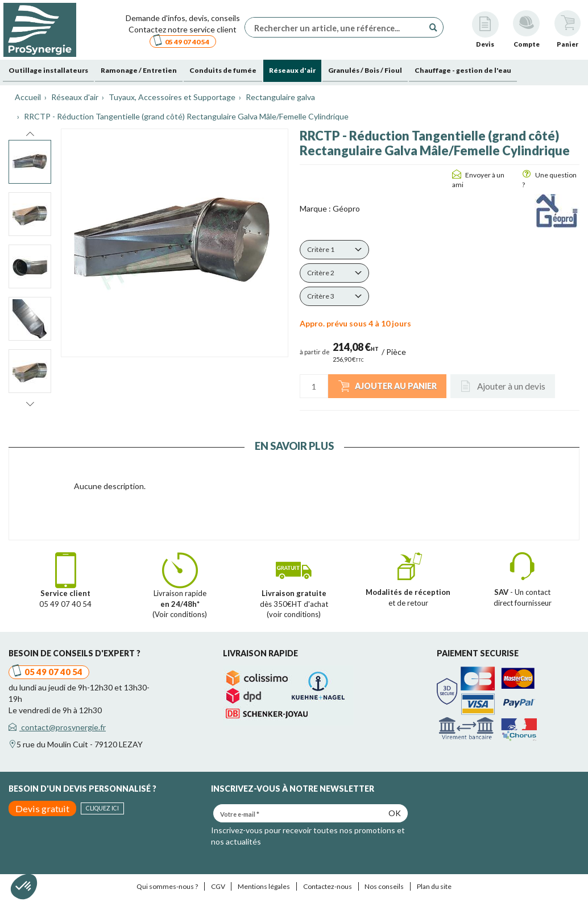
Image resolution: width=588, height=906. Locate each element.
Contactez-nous (328, 886)
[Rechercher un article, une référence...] (337, 27)
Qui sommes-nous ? (167, 886)
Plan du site (434, 886)
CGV (218, 886)
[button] (334, 250)
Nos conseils (384, 886)
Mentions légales (264, 886)
